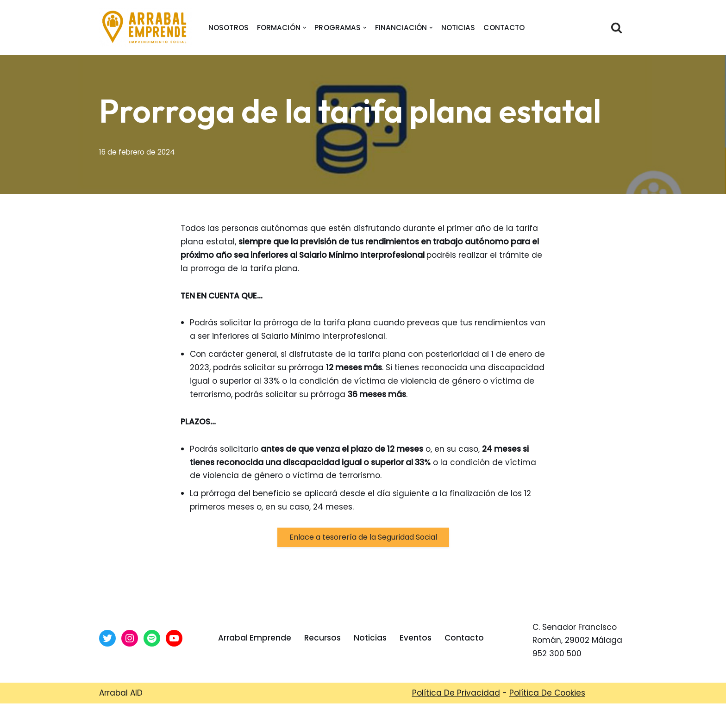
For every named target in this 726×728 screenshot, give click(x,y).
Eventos (416, 638)
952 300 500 (557, 653)
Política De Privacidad (456, 693)
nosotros (228, 28)
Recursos (322, 638)
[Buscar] (616, 28)
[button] (305, 28)
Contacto (504, 28)
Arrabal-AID (330, 716)
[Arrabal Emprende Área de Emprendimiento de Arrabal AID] (145, 28)
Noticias (458, 28)
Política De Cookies (547, 693)
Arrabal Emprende (255, 638)
